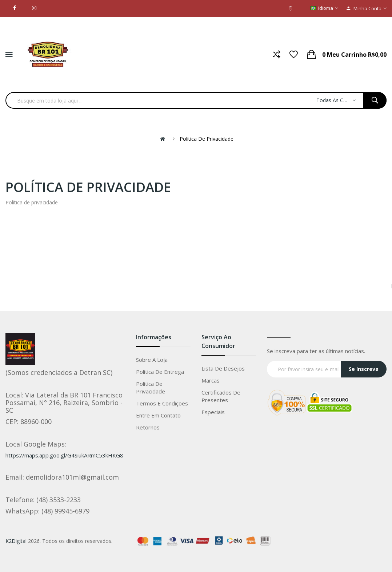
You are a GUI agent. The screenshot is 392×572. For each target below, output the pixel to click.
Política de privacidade (207, 139)
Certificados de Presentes (221, 396)
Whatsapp (372, 563)
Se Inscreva (364, 369)
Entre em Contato (158, 415)
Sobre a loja (152, 360)
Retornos (148, 427)
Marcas (211, 380)
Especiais (213, 412)
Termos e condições (162, 403)
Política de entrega (160, 372)
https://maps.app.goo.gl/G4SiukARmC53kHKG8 (64, 455)
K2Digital (16, 541)
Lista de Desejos (223, 368)
